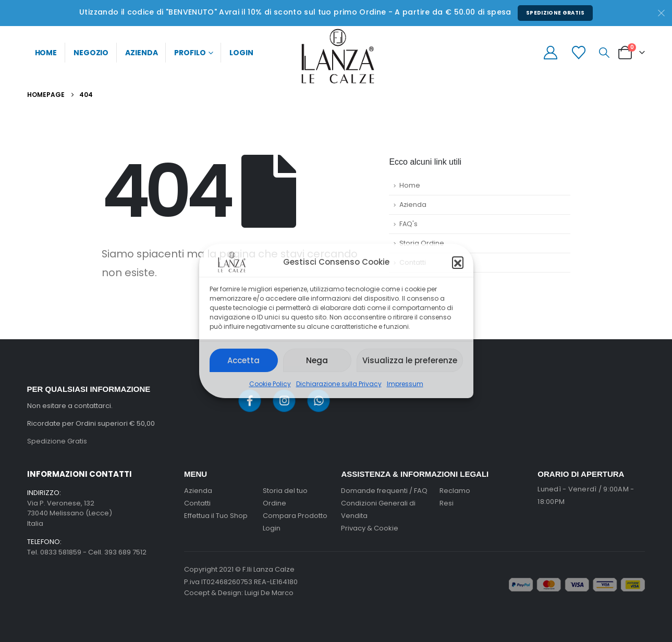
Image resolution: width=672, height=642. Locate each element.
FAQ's (408, 224)
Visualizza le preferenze (410, 360)
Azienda (141, 53)
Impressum (405, 384)
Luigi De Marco (269, 593)
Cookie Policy (270, 384)
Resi (447, 503)
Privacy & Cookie (370, 528)
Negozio (91, 53)
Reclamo (455, 491)
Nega (317, 360)
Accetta (243, 360)
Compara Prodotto (295, 516)
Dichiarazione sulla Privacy (339, 384)
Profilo (190, 53)
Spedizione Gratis (555, 13)
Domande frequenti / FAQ (384, 491)
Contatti (413, 262)
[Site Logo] (336, 56)
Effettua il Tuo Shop (216, 516)
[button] (458, 262)
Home (46, 53)
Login (241, 53)
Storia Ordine (422, 243)
